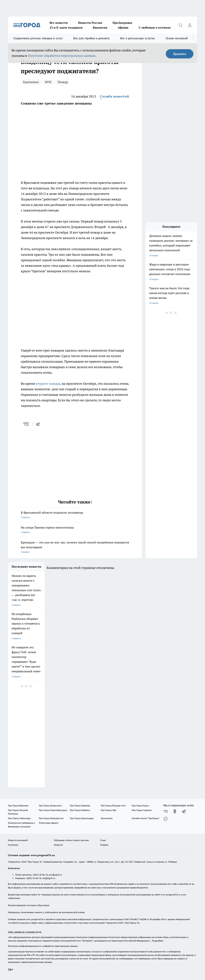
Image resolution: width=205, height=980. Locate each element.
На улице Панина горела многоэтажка (75, 530)
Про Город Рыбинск (80, 810)
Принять (180, 54)
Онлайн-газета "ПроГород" (146, 818)
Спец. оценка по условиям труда (25, 932)
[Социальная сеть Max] (166, 819)
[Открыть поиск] (181, 25)
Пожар (63, 82)
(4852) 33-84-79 (34, 878)
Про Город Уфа (108, 810)
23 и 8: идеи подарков (66, 27)
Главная (104, 845)
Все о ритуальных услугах (138, 38)
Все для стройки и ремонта (91, 38)
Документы (107, 818)
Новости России (90, 23)
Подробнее (157, 941)
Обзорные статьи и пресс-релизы (71, 840)
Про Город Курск (140, 806)
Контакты (13, 845)
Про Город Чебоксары (19, 818)
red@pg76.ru (49, 878)
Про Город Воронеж (18, 806)
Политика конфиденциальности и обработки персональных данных (43, 946)
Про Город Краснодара (82, 818)
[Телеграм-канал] (184, 811)
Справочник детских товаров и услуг (38, 38)
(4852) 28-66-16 (40, 875)
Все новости (59, 23)
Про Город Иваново (80, 806)
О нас (103, 840)
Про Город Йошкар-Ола (113, 806)
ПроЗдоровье (122, 23)
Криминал (31, 82)
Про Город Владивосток (51, 818)
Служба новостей (114, 96)
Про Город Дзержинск (50, 806)
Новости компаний (18, 840)
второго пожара (48, 384)
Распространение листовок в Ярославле (29, 905)
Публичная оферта (49, 823)
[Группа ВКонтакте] (166, 811)
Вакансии (100, 27)
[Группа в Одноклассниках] (175, 811)
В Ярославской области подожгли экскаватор (75, 515)
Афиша (123, 27)
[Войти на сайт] (190, 25)
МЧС (48, 82)
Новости (58, 845)
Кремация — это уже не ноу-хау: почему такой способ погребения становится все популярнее (75, 547)
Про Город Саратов (142, 810)
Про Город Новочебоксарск (53, 810)
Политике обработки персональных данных (62, 56)
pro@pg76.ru (55, 875)
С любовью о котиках (155, 27)
